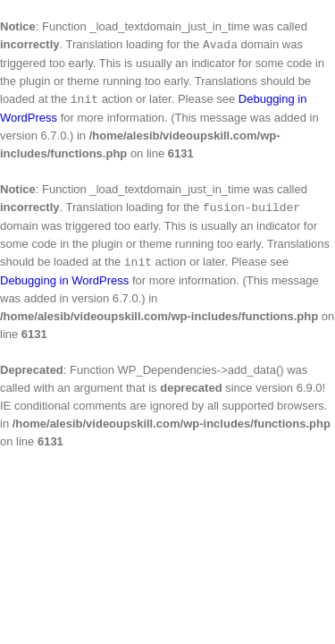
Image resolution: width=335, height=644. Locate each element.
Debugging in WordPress (64, 280)
